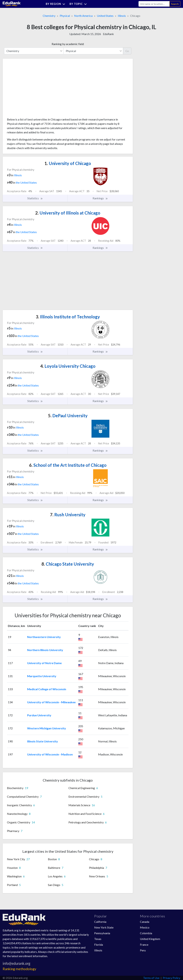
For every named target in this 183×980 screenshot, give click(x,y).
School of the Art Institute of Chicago (68, 465)
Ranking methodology (19, 969)
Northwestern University (44, 637)
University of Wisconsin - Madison (50, 754)
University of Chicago (68, 163)
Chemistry (49, 16)
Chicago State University (68, 564)
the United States (26, 182)
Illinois (122, 16)
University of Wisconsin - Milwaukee (51, 702)
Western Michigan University (47, 728)
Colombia (146, 933)
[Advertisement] (34, 89)
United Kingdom (150, 939)
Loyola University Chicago (68, 366)
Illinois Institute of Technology (68, 317)
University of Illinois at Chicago (68, 213)
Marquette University (42, 676)
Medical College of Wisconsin (47, 689)
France (144, 945)
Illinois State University (43, 741)
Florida (99, 945)
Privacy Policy (172, 978)
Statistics (35, 198)
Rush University (68, 515)
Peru (143, 950)
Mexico (145, 927)
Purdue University (39, 715)
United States (105, 16)
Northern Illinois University (45, 650)
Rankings (100, 198)
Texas (98, 939)
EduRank (108, 34)
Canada (145, 922)
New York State (104, 927)
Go (127, 51)
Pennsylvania (102, 933)
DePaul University (68, 416)
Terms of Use (151, 978)
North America (83, 16)
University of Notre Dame (44, 663)
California (100, 922)
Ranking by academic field (68, 44)
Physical (65, 16)
